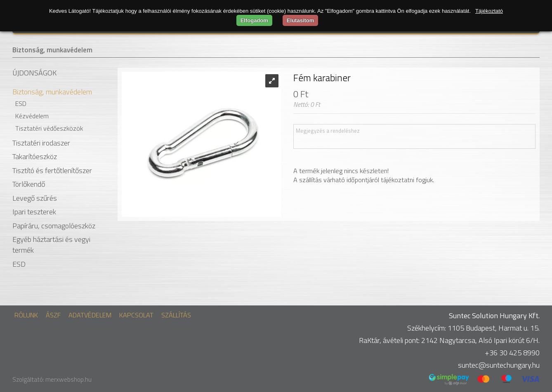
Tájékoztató (489, 11)
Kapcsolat (136, 315)
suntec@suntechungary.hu (499, 365)
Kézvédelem (32, 116)
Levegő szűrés (35, 198)
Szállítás (176, 315)
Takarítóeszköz (35, 156)
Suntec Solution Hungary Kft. (494, 316)
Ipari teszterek (34, 212)
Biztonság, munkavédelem (52, 50)
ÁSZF (53, 315)
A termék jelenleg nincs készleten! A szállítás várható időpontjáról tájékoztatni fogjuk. (364, 175)
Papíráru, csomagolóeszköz (54, 226)
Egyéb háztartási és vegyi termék (51, 245)
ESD (21, 103)
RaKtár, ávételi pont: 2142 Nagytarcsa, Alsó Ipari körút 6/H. (449, 340)
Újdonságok (34, 73)
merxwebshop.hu (68, 379)
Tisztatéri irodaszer (41, 143)
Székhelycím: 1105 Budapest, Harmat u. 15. (473, 328)
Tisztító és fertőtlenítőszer (52, 170)
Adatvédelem (90, 315)
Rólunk (26, 315)
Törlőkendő (29, 184)
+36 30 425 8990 (512, 353)
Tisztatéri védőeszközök (49, 128)
